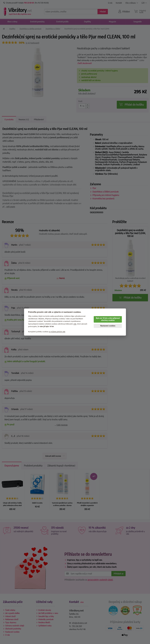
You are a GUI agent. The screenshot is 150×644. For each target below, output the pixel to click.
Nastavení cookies (108, 326)
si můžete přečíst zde (57, 332)
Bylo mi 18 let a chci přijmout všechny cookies (108, 319)
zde (75, 324)
